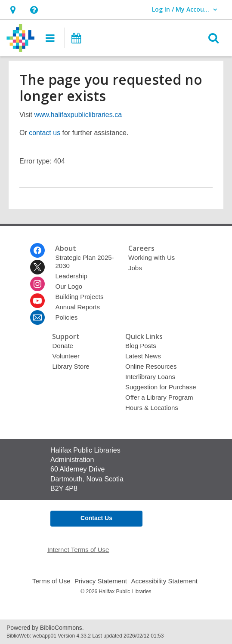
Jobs (135, 268)
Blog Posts (141, 346)
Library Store (71, 366)
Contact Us (96, 518)
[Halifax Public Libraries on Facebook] (37, 250)
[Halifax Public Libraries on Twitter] (37, 267)
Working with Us (152, 257)
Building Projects (79, 297)
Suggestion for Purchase (161, 387)
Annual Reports (77, 307)
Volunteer (66, 356)
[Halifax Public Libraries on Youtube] (37, 301)
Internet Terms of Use (78, 550)
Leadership (71, 276)
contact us (45, 133)
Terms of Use (51, 581)
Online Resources (151, 366)
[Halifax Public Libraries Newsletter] (37, 317)
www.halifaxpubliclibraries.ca (78, 115)
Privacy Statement (101, 581)
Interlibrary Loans (150, 377)
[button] (13, 10)
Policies (66, 317)
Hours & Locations (152, 408)
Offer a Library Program (159, 397)
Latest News (143, 356)
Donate (62, 346)
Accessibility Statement (164, 581)
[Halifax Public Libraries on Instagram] (37, 284)
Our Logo (69, 286)
